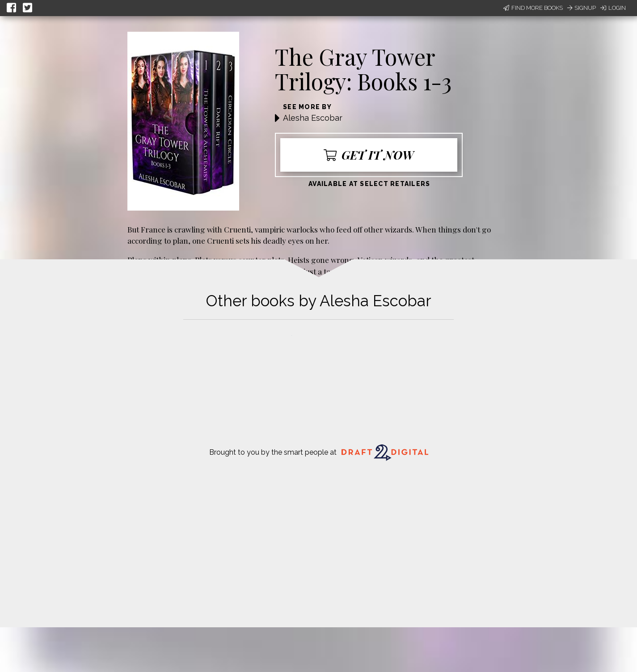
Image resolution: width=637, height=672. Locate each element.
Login (613, 8)
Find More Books (533, 8)
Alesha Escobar (313, 118)
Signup (582, 8)
